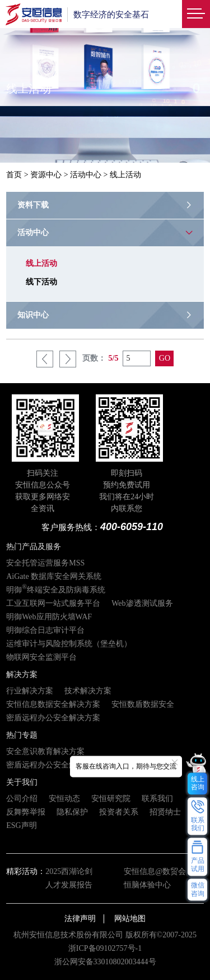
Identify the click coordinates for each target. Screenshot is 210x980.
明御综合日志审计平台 (45, 630)
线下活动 (41, 282)
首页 (14, 175)
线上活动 (41, 263)
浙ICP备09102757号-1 (105, 948)
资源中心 (46, 175)
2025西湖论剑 (69, 871)
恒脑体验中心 (147, 885)
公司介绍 (22, 799)
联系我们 (157, 799)
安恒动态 (64, 799)
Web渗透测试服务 (142, 603)
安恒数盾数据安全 (143, 704)
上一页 (45, 359)
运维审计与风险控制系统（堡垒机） (69, 644)
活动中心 (86, 175)
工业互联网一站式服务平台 (53, 603)
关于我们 (22, 782)
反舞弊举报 (26, 812)
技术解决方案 (88, 691)
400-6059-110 (132, 527)
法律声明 (80, 919)
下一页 (68, 359)
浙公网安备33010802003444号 (105, 962)
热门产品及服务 (34, 547)
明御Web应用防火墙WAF (49, 617)
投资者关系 (119, 812)
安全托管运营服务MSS (45, 563)
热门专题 (22, 735)
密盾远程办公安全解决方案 (53, 718)
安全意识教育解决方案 (45, 751)
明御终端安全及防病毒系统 (56, 590)
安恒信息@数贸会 (155, 871)
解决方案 (22, 675)
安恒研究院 (111, 799)
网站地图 (130, 919)
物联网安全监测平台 (41, 657)
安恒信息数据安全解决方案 (53, 704)
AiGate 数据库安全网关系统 (54, 576)
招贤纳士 (165, 812)
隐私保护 (72, 812)
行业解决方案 (30, 691)
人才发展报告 (69, 885)
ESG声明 (21, 825)
